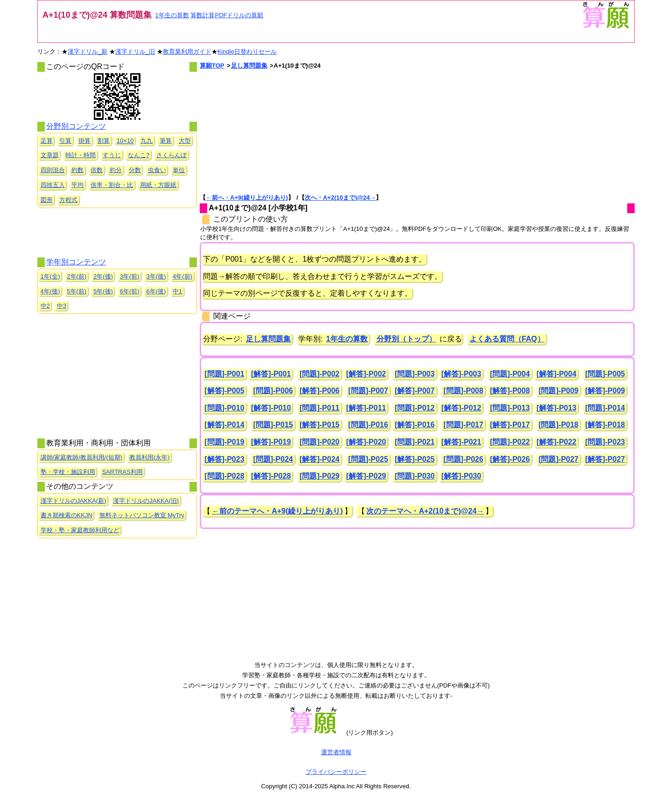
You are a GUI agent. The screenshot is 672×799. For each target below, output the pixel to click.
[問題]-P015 (273, 425)
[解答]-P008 (510, 391)
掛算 (84, 141)
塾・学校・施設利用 (68, 472)
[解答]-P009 (605, 391)
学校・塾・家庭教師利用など (80, 530)
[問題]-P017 (463, 425)
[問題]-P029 (319, 476)
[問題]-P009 (558, 391)
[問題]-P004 (510, 374)
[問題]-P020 (319, 442)
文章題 (50, 155)
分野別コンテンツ (76, 126)
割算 (104, 141)
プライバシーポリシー (336, 772)
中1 (177, 291)
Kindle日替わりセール (247, 52)
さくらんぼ (171, 155)
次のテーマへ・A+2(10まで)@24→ (425, 511)
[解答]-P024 (319, 459)
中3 (62, 306)
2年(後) (103, 276)
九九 (147, 141)
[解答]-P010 (271, 408)
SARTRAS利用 (122, 472)
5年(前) (77, 291)
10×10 (125, 141)
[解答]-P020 (366, 442)
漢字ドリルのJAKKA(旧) (146, 501)
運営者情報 (336, 752)
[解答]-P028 (271, 476)
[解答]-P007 (415, 391)
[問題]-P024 (273, 459)
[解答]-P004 (556, 374)
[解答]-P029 (366, 476)
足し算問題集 (249, 66)
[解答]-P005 (224, 391)
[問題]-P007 (368, 391)
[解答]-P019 (271, 442)
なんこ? (139, 155)
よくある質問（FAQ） (507, 339)
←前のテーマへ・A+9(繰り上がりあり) (277, 511)
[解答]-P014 (224, 425)
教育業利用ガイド (187, 52)
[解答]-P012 (461, 408)
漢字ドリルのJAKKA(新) (73, 501)
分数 (135, 170)
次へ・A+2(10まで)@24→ (340, 198)
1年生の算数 (172, 15)
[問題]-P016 (368, 425)
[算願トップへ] (605, 27)
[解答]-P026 (510, 459)
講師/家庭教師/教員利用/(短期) (82, 457)
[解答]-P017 (510, 425)
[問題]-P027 (558, 459)
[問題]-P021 (415, 442)
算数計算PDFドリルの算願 (227, 15)
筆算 (166, 141)
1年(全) (50, 276)
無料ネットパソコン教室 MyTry (142, 515)
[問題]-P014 (605, 408)
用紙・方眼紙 (158, 185)
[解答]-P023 (224, 459)
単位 (179, 170)
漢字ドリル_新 (87, 52)
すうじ (112, 155)
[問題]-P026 (463, 459)
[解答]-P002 (366, 374)
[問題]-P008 (463, 391)
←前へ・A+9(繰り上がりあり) (247, 198)
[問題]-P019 (224, 442)
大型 (185, 141)
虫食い (157, 170)
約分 (116, 170)
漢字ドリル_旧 (135, 52)
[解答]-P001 (271, 374)
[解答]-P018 (605, 425)
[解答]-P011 (366, 408)
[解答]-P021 (461, 442)
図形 (47, 200)
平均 (77, 185)
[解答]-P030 (461, 476)
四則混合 (53, 170)
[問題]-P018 (558, 425)
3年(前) (130, 276)
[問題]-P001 (224, 374)
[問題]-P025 (368, 459)
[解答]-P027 (605, 459)
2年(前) (77, 276)
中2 (45, 306)
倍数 (97, 170)
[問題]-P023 (605, 442)
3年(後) (156, 276)
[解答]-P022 (556, 442)
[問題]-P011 (319, 408)
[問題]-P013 (510, 408)
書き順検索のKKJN (66, 515)
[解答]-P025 (415, 459)
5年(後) (103, 291)
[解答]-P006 (319, 391)
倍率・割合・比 (112, 185)
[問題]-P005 (605, 374)
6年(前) (130, 291)
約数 (77, 170)
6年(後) (156, 291)
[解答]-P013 (556, 408)
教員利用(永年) (150, 457)
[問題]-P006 (273, 391)
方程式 (68, 200)
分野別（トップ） (406, 339)
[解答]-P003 (461, 374)
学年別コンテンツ (76, 262)
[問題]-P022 (510, 442)
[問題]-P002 (319, 374)
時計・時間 (80, 155)
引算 (65, 141)
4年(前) (182, 276)
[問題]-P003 (415, 374)
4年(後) (50, 291)
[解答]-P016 (415, 425)
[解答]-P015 (319, 425)
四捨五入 (53, 185)
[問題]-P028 (224, 476)
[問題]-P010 (224, 408)
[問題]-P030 (415, 476)
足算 (47, 141)
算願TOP (212, 66)
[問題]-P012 (415, 408)
